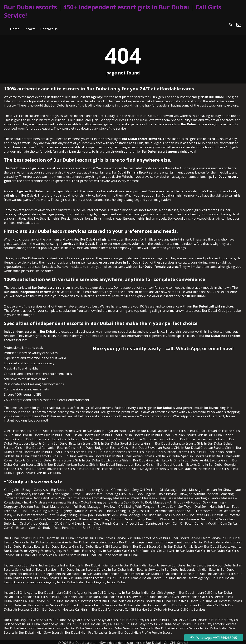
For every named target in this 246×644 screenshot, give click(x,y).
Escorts (30, 25)
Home (15, 25)
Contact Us (49, 25)
